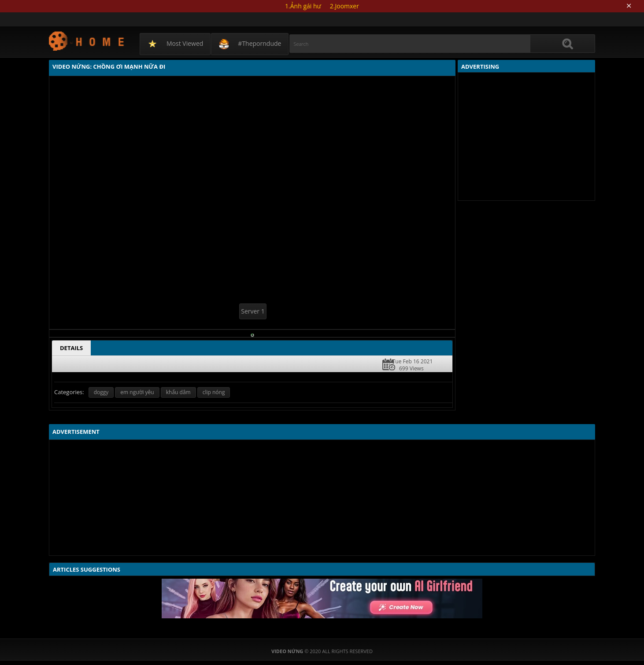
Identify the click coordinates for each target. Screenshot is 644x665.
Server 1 (253, 311)
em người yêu (137, 392)
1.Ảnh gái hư (303, 6)
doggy (101, 392)
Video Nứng (87, 41)
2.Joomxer (344, 6)
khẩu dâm (178, 392)
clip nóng (214, 392)
